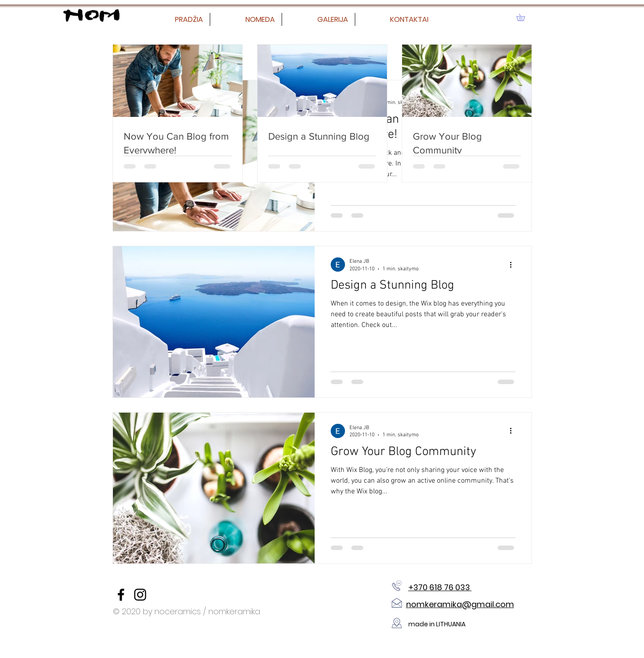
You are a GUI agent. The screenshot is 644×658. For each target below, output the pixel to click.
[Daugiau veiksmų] (514, 265)
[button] (524, 17)
